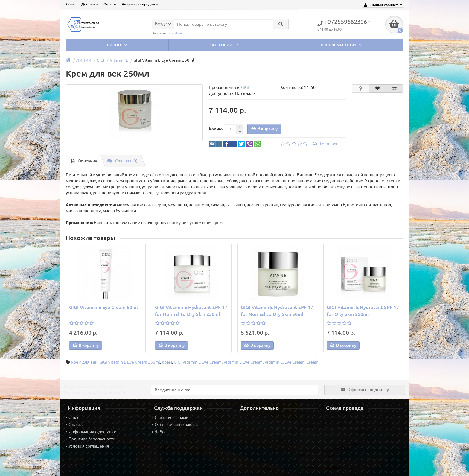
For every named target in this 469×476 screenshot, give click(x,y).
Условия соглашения (87, 446)
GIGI (100, 60)
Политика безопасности (90, 439)
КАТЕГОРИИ (224, 45)
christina (176, 33)
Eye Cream (294, 362)
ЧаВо (158, 432)
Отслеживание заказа (175, 425)
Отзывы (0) (122, 161)
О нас (71, 4)
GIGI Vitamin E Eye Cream (198, 362)
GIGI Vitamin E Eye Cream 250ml (130, 362)
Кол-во (216, 129)
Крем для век (84, 362)
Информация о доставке (91, 432)
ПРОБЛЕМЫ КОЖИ (342, 45)
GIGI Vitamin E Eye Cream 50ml (103, 307)
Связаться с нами (170, 417)
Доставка (89, 4)
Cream (312, 362)
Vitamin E (119, 60)
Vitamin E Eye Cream (243, 362)
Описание (84, 161)
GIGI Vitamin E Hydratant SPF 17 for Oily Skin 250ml (363, 311)
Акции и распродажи (140, 4)
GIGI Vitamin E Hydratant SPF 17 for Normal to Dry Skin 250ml (191, 311)
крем (167, 362)
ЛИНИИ (117, 45)
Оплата (110, 4)
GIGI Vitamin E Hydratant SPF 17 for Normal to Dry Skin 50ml (277, 311)
